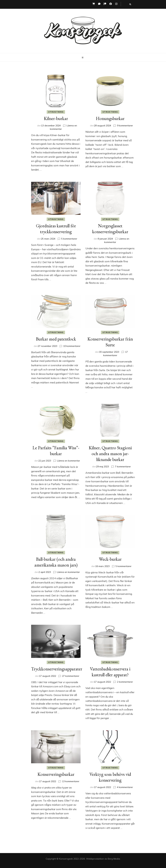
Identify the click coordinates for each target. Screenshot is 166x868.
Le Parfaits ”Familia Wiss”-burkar (56, 451)
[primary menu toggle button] (83, 58)
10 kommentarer (72, 346)
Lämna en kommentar (68, 461)
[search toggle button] (130, 4)
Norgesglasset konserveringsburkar (110, 229)
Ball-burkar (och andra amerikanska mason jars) (56, 562)
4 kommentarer (125, 787)
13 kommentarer (71, 781)
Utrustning (56, 112)
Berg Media (114, 859)
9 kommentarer (125, 126)
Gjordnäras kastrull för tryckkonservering (56, 229)
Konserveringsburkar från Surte (110, 342)
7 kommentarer (123, 467)
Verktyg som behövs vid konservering (110, 777)
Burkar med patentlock (56, 339)
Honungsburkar (110, 118)
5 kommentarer (69, 239)
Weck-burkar (110, 559)
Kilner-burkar (56, 118)
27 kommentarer (71, 676)
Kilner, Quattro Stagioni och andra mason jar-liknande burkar (110, 454)
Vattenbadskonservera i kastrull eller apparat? (110, 672)
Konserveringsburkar (56, 774)
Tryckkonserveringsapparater (57, 669)
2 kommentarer (125, 682)
